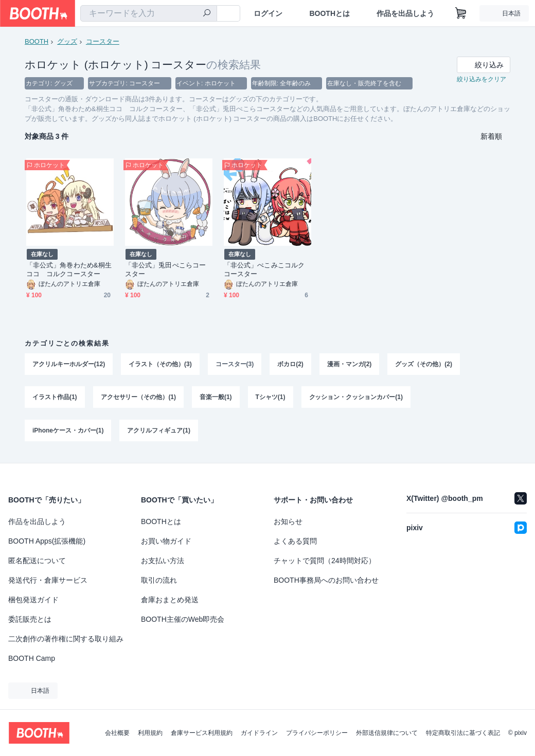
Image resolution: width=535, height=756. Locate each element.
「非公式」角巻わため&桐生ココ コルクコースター (69, 271)
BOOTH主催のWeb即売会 (183, 619)
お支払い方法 (163, 561)
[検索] (207, 14)
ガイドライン (259, 733)
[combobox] (149, 13)
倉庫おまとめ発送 (170, 600)
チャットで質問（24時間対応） (325, 561)
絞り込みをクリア (481, 80)
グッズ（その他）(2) (424, 365)
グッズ (67, 41)
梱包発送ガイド (33, 600)
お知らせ (288, 521)
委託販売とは (30, 619)
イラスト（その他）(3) (160, 365)
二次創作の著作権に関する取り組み (66, 639)
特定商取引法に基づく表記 (463, 733)
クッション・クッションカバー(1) (356, 399)
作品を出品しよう (405, 13)
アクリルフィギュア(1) (159, 433)
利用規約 (150, 733)
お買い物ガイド (166, 541)
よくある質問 (295, 541)
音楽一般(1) (216, 399)
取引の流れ (159, 580)
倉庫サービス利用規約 (202, 733)
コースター (103, 41)
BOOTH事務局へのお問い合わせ (326, 580)
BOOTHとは (329, 13)
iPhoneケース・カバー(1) (68, 433)
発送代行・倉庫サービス (48, 580)
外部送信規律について (387, 733)
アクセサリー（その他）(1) (139, 399)
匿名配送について (37, 561)
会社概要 (117, 733)
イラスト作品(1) (55, 399)
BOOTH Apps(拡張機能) (47, 541)
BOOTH (37, 41)
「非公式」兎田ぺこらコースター (165, 271)
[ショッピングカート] (461, 13)
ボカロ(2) (291, 365)
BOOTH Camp (32, 658)
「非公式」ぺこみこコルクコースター (264, 271)
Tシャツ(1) (271, 399)
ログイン (268, 13)
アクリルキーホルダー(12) (69, 365)
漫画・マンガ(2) (350, 365)
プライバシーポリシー (317, 733)
